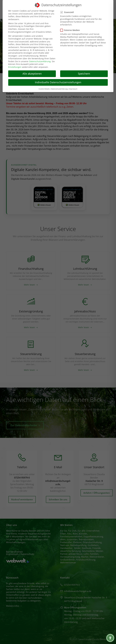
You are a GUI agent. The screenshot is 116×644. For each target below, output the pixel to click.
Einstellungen (15, 67)
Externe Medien (71, 30)
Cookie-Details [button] (44, 89)
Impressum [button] (73, 89)
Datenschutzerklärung (40, 61)
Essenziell (68, 12)
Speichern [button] (84, 74)
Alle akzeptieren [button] (32, 74)
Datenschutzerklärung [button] (59, 89)
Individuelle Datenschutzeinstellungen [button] (58, 82)
